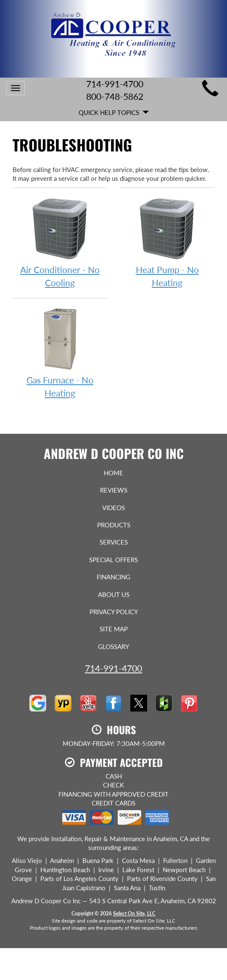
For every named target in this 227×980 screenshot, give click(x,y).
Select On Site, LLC (134, 914)
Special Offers (113, 560)
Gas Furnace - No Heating (60, 352)
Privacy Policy (114, 612)
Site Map (114, 629)
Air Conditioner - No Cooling (60, 242)
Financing (113, 577)
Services (114, 542)
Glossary (113, 646)
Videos (113, 508)
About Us (114, 594)
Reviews (114, 490)
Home (113, 473)
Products (114, 525)
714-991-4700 (113, 668)
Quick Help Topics (114, 112)
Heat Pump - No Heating (167, 242)
